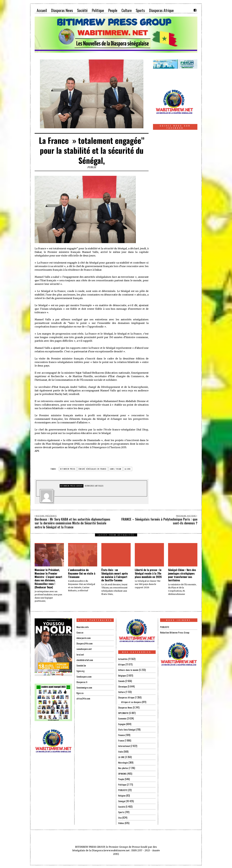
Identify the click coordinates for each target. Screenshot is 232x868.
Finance (122, 735)
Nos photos (123, 767)
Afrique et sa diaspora (131, 702)
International (124, 745)
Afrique (122, 664)
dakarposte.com (84, 638)
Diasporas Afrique (126, 697)
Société (122, 806)
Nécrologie (123, 762)
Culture (122, 692)
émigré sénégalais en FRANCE (93, 469)
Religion (122, 795)
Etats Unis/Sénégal (127, 729)
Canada (121, 681)
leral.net (80, 654)
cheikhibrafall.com (85, 660)
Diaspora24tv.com (85, 643)
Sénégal (122, 800)
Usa (120, 817)
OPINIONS (123, 773)
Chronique (123, 686)
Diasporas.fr (82, 682)
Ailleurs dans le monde (129, 670)
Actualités (123, 659)
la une (128, 469)
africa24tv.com (84, 698)
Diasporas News (125, 707)
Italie (121, 751)
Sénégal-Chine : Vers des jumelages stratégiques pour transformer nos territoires (182, 575)
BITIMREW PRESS (68, 469)
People (121, 778)
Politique (122, 784)
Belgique (122, 675)
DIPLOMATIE (124, 713)
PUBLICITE (123, 789)
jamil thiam (116, 469)
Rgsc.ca (80, 693)
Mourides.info (83, 627)
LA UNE (121, 756)
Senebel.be (81, 665)
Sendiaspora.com (84, 676)
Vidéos (121, 822)
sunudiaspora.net (84, 649)
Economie (122, 718)
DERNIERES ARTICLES (94, 486)
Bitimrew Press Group (72, 486)
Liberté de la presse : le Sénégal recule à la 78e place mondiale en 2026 (148, 573)
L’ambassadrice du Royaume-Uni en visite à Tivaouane (82, 573)
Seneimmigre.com (85, 687)
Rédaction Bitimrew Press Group (175, 632)
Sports (121, 811)
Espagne (122, 724)
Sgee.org (80, 671)
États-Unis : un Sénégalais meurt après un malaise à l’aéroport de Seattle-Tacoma (115, 575)
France (121, 740)
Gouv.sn (80, 632)
